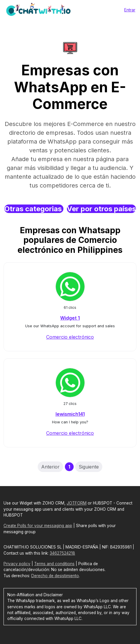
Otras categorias (34, 209)
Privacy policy (17, 564)
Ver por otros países (101, 209)
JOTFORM (77, 503)
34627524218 (62, 553)
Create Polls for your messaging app (38, 526)
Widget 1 (70, 318)
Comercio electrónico (70, 337)
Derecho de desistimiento (55, 576)
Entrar (130, 10)
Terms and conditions (54, 564)
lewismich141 (70, 414)
